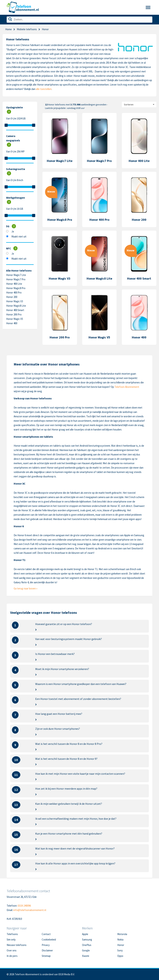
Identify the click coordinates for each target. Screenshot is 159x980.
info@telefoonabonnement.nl (30, 910)
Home (9, 29)
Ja (13, 231)
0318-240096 (24, 906)
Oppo (120, 956)
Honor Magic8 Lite (16, 306)
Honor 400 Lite (14, 284)
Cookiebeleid (49, 940)
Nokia (120, 940)
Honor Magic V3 (15, 301)
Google (86, 950)
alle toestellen (44, 89)
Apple (85, 934)
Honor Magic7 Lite (16, 275)
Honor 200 (12, 297)
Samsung (87, 940)
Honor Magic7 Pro (16, 279)
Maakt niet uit (19, 236)
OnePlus (87, 945)
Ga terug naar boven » (26, 588)
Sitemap (46, 956)
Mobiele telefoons (27, 29)
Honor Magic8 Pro (16, 288)
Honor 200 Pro (14, 314)
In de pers (12, 956)
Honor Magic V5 (15, 319)
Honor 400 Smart (15, 310)
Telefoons (12, 934)
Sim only (11, 940)
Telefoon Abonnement (127, 387)
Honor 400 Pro (14, 293)
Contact (46, 934)
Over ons (12, 950)
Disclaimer (47, 950)
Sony (120, 950)
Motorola (122, 934)
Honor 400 (12, 323)
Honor (121, 945)
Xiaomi (86, 956)
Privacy (46, 945)
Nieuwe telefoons (17, 945)
